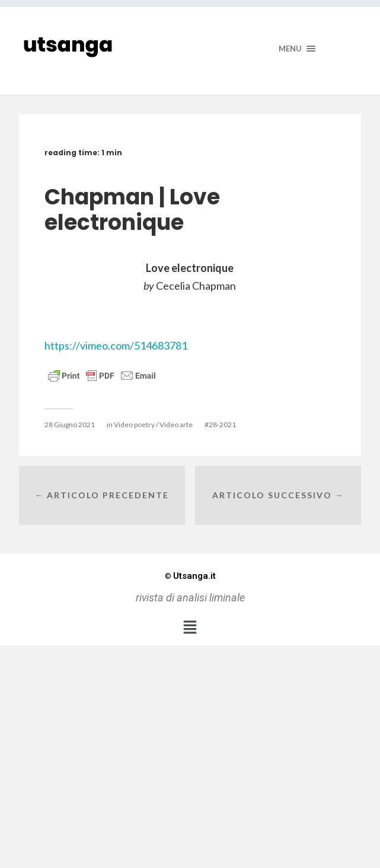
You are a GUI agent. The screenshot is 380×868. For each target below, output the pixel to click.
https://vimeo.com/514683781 (116, 345)
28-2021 (222, 425)
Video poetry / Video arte (153, 425)
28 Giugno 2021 (70, 425)
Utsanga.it (190, 576)
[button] (190, 627)
